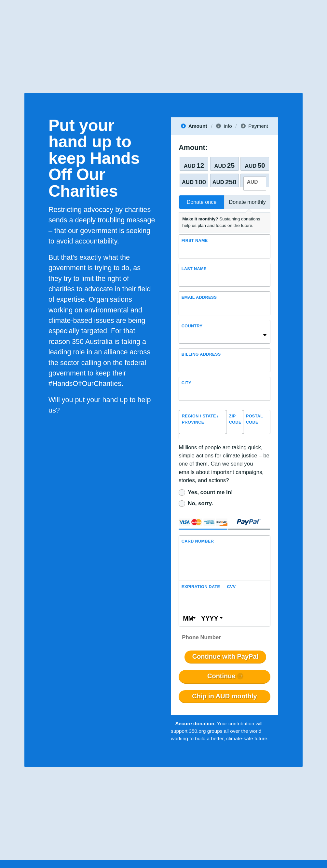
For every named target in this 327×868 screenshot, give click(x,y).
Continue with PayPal (225, 657)
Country (192, 326)
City (186, 383)
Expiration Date (201, 587)
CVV (231, 587)
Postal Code (254, 419)
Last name (194, 269)
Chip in (224, 696)
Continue (221, 676)
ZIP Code (235, 419)
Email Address (199, 297)
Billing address (201, 354)
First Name (195, 241)
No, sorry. (200, 503)
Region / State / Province (200, 419)
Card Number (198, 541)
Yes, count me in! (210, 492)
